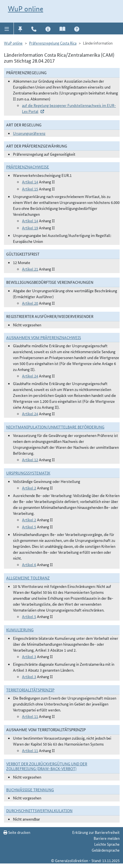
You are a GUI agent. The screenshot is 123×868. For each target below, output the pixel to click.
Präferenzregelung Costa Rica (53, 43)
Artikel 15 (30, 189)
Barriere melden (107, 838)
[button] (7, 28)
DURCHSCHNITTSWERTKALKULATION (39, 810)
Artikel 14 (30, 182)
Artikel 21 (30, 269)
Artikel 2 (29, 488)
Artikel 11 (30, 716)
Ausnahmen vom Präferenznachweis (44, 337)
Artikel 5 (29, 527)
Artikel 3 (29, 656)
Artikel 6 (29, 564)
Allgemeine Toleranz (28, 578)
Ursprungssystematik (28, 473)
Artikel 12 (30, 460)
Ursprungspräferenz (29, 133)
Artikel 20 (30, 303)
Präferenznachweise (28, 167)
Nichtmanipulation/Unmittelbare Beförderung (55, 427)
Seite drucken (17, 832)
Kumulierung (20, 630)
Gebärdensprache (106, 850)
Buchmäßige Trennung (30, 790)
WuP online (26, 9)
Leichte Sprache (107, 844)
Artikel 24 (30, 376)
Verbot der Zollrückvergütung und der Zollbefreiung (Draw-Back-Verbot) (47, 766)
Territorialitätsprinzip (30, 690)
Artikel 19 (30, 228)
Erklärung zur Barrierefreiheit (96, 832)
